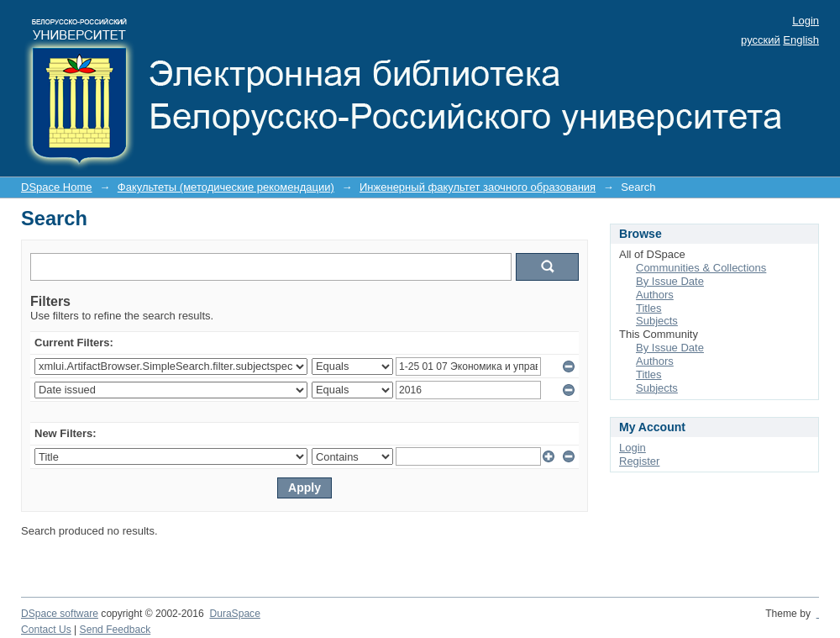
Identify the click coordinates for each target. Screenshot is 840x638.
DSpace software (60, 614)
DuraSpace (234, 614)
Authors (655, 295)
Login (806, 21)
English (801, 40)
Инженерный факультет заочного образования (478, 187)
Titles (649, 308)
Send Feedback (115, 630)
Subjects (657, 321)
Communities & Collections (701, 268)
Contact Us (46, 630)
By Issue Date (670, 281)
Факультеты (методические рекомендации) (226, 187)
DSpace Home (57, 187)
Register (639, 461)
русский (761, 40)
